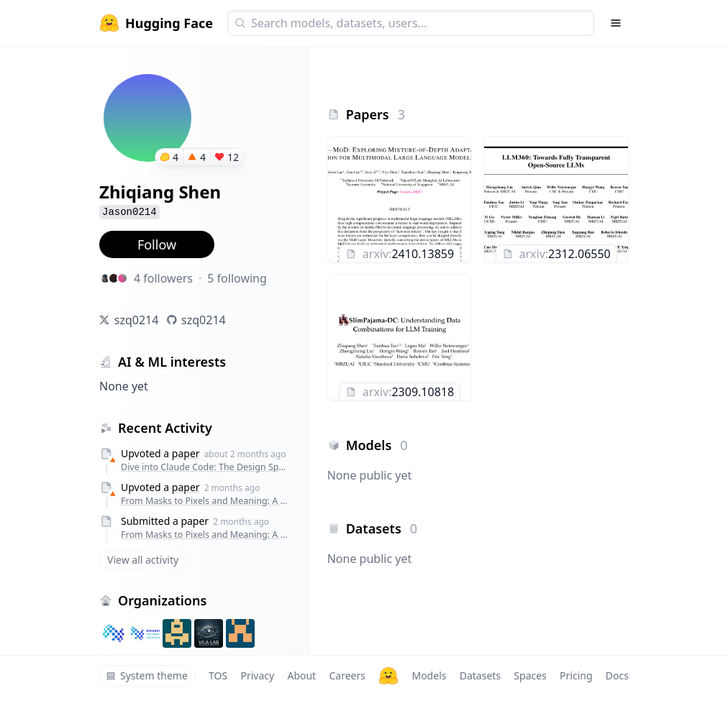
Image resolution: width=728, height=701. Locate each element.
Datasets (480, 675)
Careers (347, 675)
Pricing (576, 675)
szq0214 (137, 320)
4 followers (163, 278)
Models (429, 675)
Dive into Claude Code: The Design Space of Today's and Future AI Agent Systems (204, 467)
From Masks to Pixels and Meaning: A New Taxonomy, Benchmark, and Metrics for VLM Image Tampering (204, 501)
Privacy (257, 675)
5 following (237, 278)
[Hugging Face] (388, 676)
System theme (147, 675)
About (301, 675)
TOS (218, 675)
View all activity (143, 560)
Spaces (530, 675)
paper (186, 453)
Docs (617, 675)
